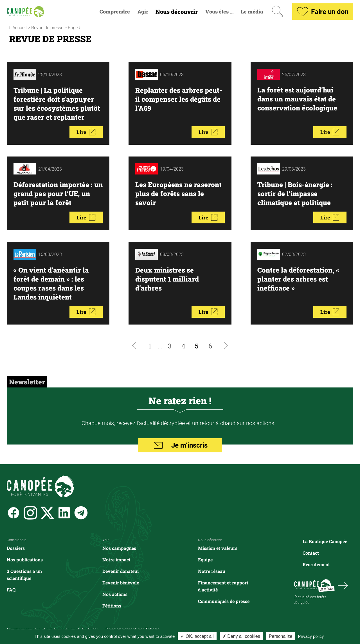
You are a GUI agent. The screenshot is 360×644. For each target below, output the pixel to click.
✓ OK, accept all (197, 636)
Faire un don (323, 12)
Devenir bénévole (121, 583)
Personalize (281, 636)
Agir (143, 12)
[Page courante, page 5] (197, 346)
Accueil (20, 27)
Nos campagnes (119, 548)
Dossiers (16, 548)
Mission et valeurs (218, 548)
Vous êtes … (219, 12)
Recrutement (316, 564)
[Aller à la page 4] (183, 346)
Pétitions (112, 606)
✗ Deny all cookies (241, 636)
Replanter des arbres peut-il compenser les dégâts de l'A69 (179, 99)
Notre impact (116, 560)
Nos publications (25, 560)
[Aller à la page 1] (150, 346)
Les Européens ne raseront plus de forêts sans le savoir (178, 194)
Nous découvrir (177, 12)
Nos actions (115, 594)
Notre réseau (212, 571)
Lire (86, 132)
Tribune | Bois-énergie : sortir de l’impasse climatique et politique (295, 194)
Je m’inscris (180, 445)
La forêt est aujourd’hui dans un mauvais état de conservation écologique (297, 99)
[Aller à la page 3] (170, 346)
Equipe (205, 560)
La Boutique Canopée (325, 541)
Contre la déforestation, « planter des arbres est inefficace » (298, 279)
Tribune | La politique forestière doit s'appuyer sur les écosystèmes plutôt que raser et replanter (57, 104)
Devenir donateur (121, 571)
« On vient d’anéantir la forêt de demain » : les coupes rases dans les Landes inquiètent (51, 284)
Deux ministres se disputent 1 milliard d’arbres (167, 279)
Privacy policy (311, 636)
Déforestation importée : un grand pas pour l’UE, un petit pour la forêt (58, 194)
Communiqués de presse (224, 601)
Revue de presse (47, 27)
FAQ (11, 590)
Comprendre (115, 12)
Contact (311, 553)
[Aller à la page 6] (210, 346)
